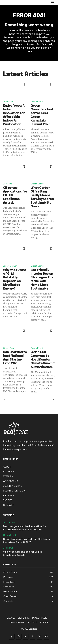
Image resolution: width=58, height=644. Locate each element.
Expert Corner (37, 184)
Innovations (9, 102)
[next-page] (52, 399)
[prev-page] (5, 399)
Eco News (8, 184)
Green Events (37, 102)
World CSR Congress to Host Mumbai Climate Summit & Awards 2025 (43, 360)
